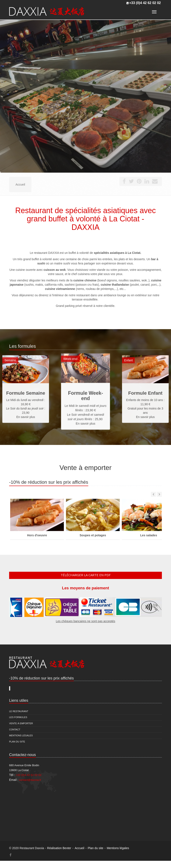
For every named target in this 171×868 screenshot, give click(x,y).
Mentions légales (21, 735)
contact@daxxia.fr (30, 780)
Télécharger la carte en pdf (86, 575)
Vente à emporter (21, 723)
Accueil (79, 848)
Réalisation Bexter (59, 848)
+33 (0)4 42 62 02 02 (145, 3)
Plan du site (17, 742)
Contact (15, 730)
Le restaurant (19, 711)
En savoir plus (86, 409)
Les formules (18, 717)
